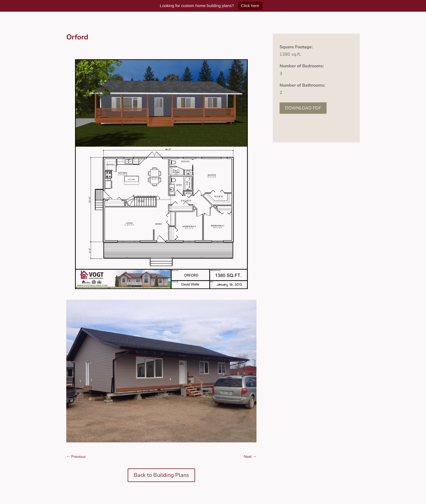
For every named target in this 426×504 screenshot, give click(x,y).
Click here (250, 6)
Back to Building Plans (161, 475)
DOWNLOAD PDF (303, 108)
